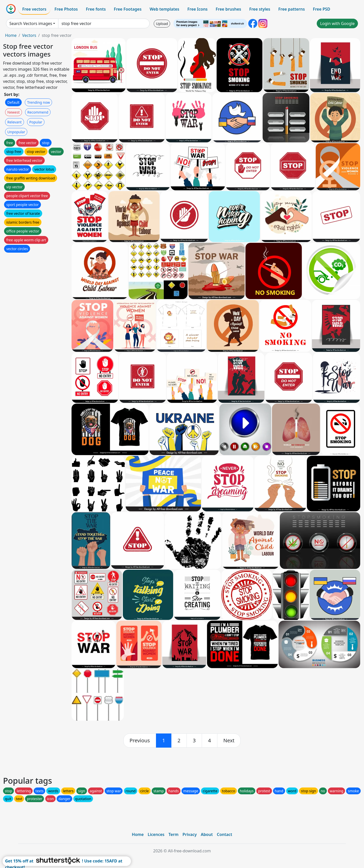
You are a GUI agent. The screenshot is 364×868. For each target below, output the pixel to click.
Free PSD (322, 9)
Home (11, 35)
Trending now (38, 102)
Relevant (15, 122)
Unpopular (16, 132)
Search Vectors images (31, 23)
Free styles (260, 9)
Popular (36, 122)
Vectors (29, 35)
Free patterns (292, 9)
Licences (156, 834)
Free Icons (197, 9)
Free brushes (228, 9)
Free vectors (34, 9)
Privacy (190, 834)
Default (13, 102)
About (207, 834)
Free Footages (128, 9)
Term (173, 834)
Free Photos (66, 9)
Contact (225, 834)
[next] (229, 741)
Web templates (164, 9)
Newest (14, 112)
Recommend (38, 112)
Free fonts (96, 9)
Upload (162, 24)
